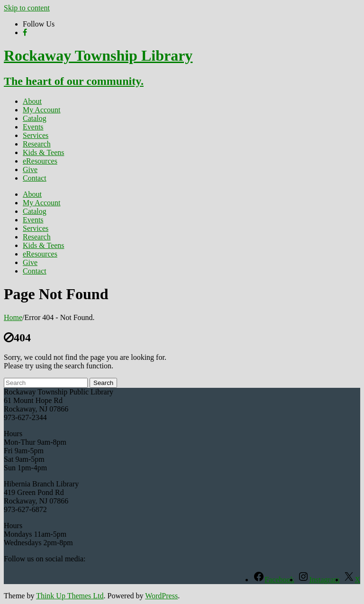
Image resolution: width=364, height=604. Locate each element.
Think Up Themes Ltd (70, 596)
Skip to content (27, 8)
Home (13, 317)
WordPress (161, 596)
